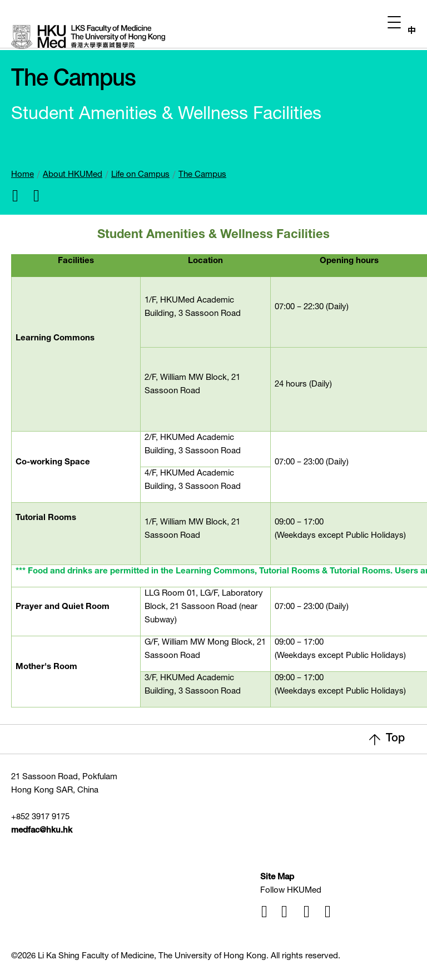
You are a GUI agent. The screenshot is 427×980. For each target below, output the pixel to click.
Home (23, 175)
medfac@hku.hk (42, 831)
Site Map (277, 877)
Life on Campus (140, 175)
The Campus (202, 175)
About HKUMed (73, 175)
